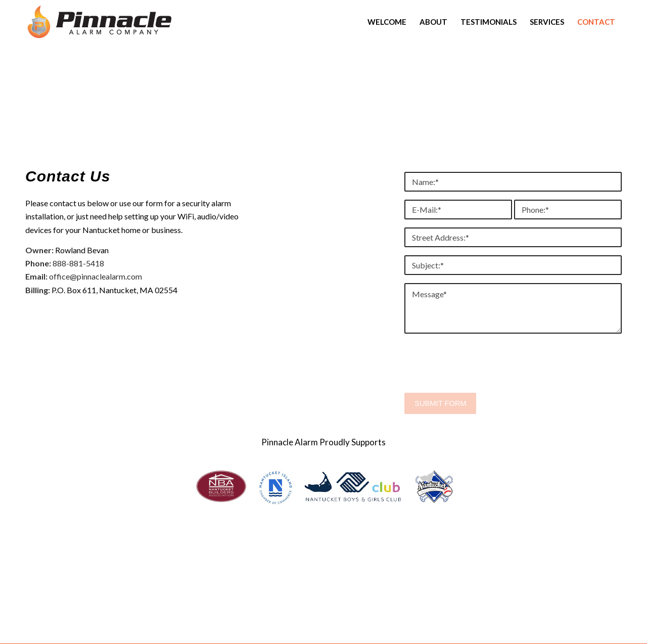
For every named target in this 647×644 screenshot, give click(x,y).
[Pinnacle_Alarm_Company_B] (100, 22)
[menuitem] (387, 22)
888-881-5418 (78, 263)
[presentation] (481, 367)
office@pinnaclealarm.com (96, 276)
